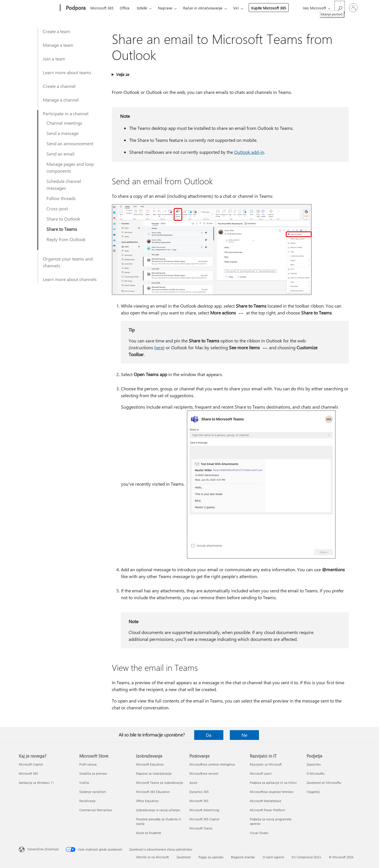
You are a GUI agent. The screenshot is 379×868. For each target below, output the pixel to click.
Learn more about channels (70, 279)
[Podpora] (75, 8)
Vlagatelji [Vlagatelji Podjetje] (313, 792)
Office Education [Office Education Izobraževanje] (147, 801)
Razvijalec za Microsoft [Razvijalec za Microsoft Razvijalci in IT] (266, 764)
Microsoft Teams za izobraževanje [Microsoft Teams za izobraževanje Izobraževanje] (160, 783)
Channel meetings (64, 123)
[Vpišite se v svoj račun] (353, 8)
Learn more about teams (67, 72)
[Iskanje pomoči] (340, 7)
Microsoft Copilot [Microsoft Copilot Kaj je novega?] (31, 764)
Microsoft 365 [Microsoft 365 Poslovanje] (199, 801)
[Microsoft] (38, 8)
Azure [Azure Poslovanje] (193, 783)
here (159, 347)
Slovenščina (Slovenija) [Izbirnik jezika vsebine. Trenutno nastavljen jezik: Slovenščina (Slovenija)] (43, 849)
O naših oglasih (273, 857)
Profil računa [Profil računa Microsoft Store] (88, 764)
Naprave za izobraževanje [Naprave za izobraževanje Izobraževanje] (154, 773)
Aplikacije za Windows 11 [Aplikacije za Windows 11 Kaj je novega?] (36, 783)
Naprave (165, 8)
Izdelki (142, 8)
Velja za (122, 74)
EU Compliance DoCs (306, 857)
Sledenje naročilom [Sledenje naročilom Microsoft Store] (93, 792)
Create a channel (59, 86)
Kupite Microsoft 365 (269, 8)
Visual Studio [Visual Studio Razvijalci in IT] (259, 833)
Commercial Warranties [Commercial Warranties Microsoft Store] (96, 810)
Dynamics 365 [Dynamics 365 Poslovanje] (199, 792)
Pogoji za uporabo (211, 857)
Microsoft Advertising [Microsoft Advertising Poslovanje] (204, 810)
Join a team (54, 59)
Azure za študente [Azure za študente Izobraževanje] (149, 833)
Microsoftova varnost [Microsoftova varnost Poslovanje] (204, 773)
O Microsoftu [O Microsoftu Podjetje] (316, 773)
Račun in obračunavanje (203, 8)
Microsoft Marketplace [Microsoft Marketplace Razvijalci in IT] (265, 801)
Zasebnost (184, 857)
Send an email (60, 154)
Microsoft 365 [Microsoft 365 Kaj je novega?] (28, 773)
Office (125, 8)
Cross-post (57, 208)
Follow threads (61, 198)
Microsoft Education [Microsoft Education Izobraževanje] (150, 764)
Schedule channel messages (64, 184)
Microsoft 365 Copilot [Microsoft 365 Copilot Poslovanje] (204, 819)
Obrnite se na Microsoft (152, 857)
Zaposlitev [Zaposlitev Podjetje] (314, 764)
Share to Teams (62, 229)
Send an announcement (70, 143)
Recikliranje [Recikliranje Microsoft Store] (87, 801)
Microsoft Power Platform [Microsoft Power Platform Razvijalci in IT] (267, 810)
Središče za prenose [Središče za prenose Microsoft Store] (93, 773)
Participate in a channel (66, 113)
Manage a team (58, 45)
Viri (236, 8)
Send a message (62, 133)
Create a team (56, 31)
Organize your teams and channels (68, 262)
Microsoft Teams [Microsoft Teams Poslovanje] (201, 828)
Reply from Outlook (66, 239)
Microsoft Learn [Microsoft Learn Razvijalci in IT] (261, 773)
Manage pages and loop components (70, 167)
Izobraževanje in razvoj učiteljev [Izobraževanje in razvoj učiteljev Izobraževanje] (158, 810)
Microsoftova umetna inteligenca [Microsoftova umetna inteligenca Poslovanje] (212, 764)
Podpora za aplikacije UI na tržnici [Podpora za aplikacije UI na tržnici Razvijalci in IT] (273, 783)
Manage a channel (61, 100)
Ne (244, 735)
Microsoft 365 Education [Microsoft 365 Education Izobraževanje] (153, 792)
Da (209, 735)
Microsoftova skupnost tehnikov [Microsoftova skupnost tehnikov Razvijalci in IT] (272, 792)
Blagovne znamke (243, 857)
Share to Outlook (63, 219)
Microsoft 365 (102, 8)
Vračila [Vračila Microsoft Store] (84, 783)
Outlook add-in (249, 152)
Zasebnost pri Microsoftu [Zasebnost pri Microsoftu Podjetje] (324, 783)
